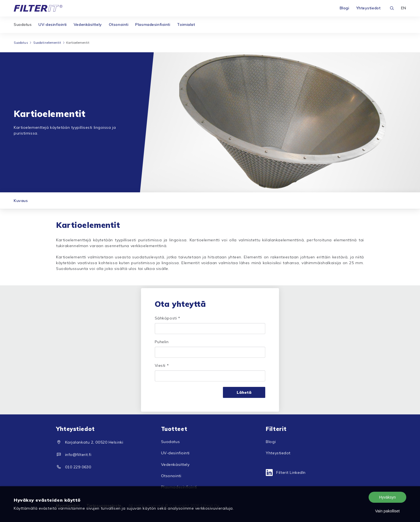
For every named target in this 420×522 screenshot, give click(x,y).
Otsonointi (119, 24)
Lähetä (244, 392)
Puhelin (162, 342)
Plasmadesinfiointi (153, 24)
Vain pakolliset (387, 511)
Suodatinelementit (47, 43)
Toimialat (186, 24)
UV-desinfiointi (52, 24)
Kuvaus (21, 201)
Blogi (345, 8)
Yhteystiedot (368, 8)
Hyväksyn (387, 497)
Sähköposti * (168, 318)
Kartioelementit (78, 43)
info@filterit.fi (78, 455)
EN (404, 8)
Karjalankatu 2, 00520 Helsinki (94, 442)
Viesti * (162, 365)
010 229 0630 (78, 467)
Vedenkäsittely (88, 24)
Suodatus (23, 24)
